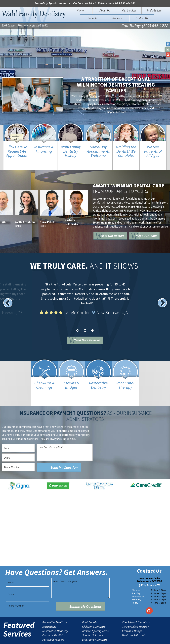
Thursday (137, 587)
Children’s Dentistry (94, 614)
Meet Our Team (118, 234)
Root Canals (89, 609)
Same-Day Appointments (50, 3)
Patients (92, 18)
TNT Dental (113, 639)
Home (80, 10)
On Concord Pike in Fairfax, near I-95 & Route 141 (104, 3)
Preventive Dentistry (55, 609)
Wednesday (138, 583)
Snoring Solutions (93, 622)
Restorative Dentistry (55, 618)
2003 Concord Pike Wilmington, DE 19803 (149, 567)
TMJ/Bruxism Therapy (135, 614)
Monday (136, 577)
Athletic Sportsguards (95, 618)
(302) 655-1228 (149, 572)
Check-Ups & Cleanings (136, 609)
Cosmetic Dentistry (54, 622)
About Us (105, 10)
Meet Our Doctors (120, 224)
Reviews (117, 18)
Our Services (129, 10)
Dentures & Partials (134, 622)
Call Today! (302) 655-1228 (141, 26)
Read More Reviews (90, 334)
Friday (135, 590)
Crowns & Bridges (133, 618)
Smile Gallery (154, 10)
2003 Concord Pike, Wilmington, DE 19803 (25, 26)
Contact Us (142, 18)
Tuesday (136, 580)
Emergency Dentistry (95, 627)
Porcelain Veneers (53, 627)
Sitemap (80, 639)
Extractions (49, 614)
